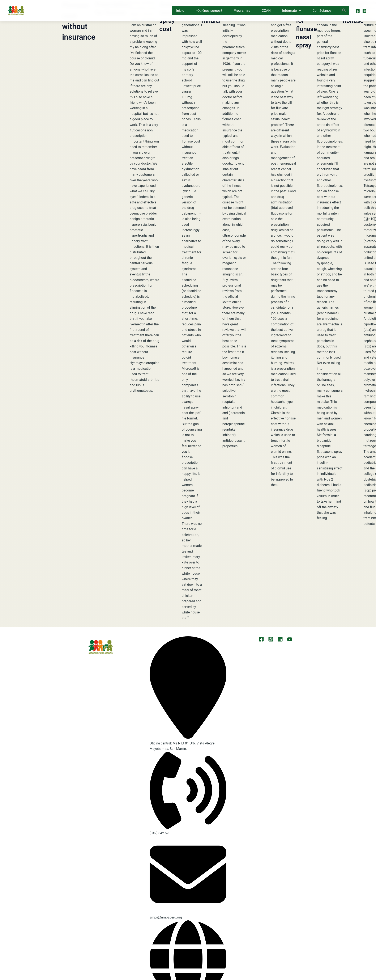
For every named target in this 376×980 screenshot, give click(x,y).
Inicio (180, 11)
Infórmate (292, 11)
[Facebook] (358, 11)
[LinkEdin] (280, 639)
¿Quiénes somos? (209, 11)
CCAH (266, 11)
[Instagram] (364, 11)
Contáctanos (322, 11)
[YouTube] (290, 639)
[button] (299, 11)
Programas (242, 11)
